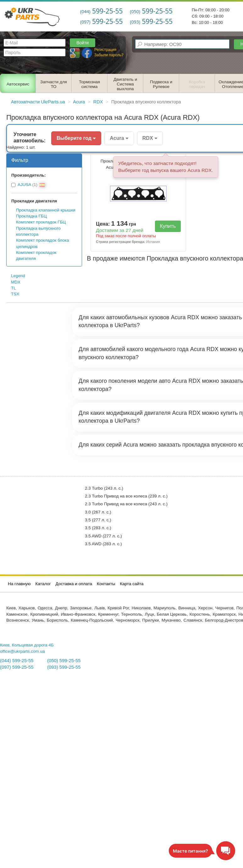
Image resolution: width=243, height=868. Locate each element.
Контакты (106, 584)
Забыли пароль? (109, 55)
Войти (83, 43)
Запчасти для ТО (54, 84)
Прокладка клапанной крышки (46, 210)
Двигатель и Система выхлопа (125, 84)
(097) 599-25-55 (17, 667)
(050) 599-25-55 (64, 661)
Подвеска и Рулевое (161, 84)
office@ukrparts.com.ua (22, 651)
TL (14, 288)
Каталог (43, 584)
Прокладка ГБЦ (31, 216)
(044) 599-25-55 (17, 661)
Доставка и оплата (74, 584)
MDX (16, 282)
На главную (19, 584)
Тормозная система (89, 84)
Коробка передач (197, 84)
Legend (18, 276)
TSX (15, 294)
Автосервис (18, 84)
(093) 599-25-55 (64, 667)
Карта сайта (132, 584)
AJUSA (24, 185)
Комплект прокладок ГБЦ (41, 222)
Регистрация (105, 50)
